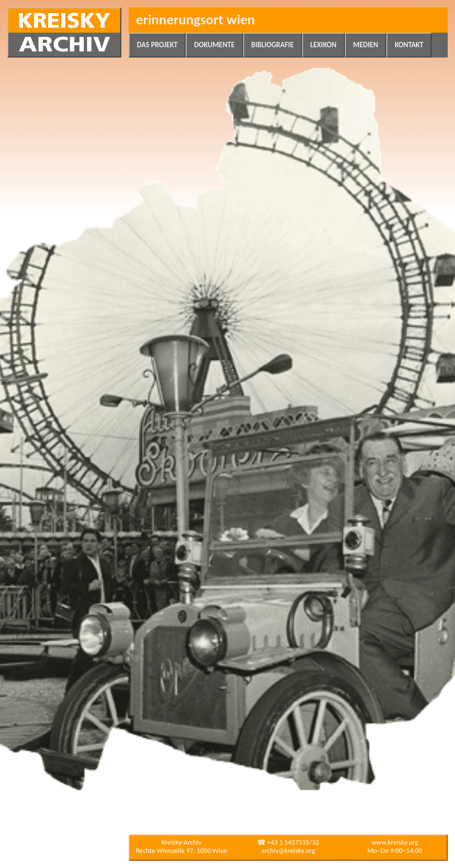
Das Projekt (157, 45)
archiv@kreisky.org (288, 850)
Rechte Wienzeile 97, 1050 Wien (182, 850)
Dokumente (214, 45)
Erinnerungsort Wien (195, 20)
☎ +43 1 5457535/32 (288, 842)
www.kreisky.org (395, 842)
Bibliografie (273, 45)
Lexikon (323, 45)
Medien (366, 45)
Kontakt (409, 45)
